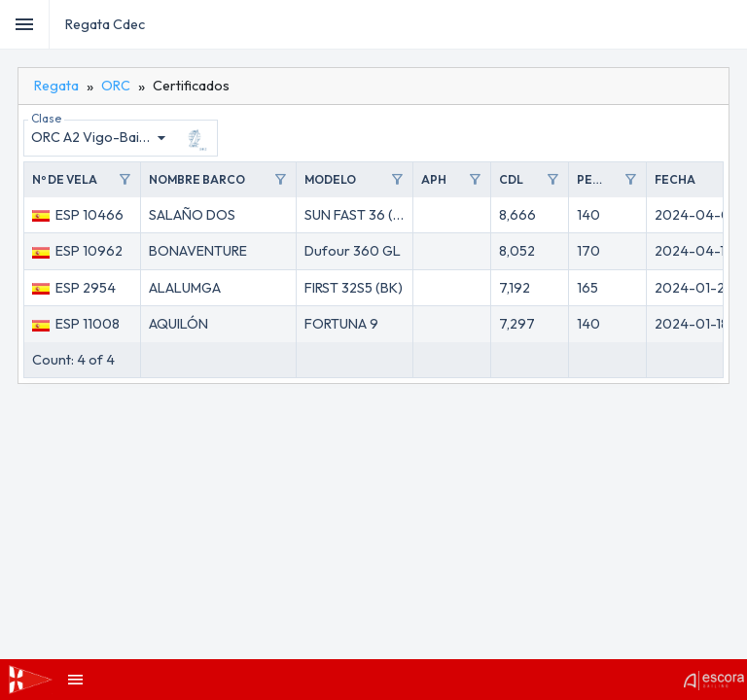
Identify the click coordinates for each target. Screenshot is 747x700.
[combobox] (102, 138)
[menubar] (729, 24)
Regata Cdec (105, 24)
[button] (82, 180)
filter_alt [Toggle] (124, 180)
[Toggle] (25, 24)
